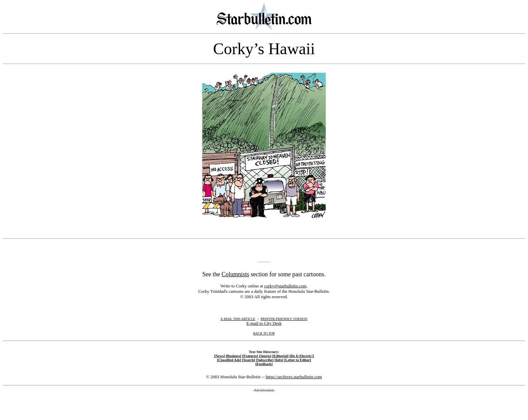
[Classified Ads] (229, 360)
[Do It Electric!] (302, 356)
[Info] (279, 360)
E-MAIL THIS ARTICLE (238, 319)
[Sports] (265, 356)
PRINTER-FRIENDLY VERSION (284, 319)
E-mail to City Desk (264, 323)
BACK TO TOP (264, 333)
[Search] (249, 360)
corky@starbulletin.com (285, 286)
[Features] (250, 356)
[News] (220, 356)
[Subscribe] (265, 360)
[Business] (233, 356)
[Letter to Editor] (298, 360)
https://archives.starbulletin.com (294, 377)
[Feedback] (264, 364)
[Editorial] (280, 356)
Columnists (235, 274)
